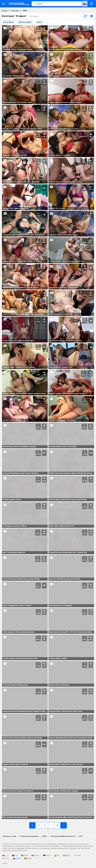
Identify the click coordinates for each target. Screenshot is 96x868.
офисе (39, 22)
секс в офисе (8, 22)
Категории (15, 10)
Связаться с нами (9, 836)
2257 (81, 836)
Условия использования (29, 836)
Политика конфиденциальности (63, 836)
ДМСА (45, 836)
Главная (4, 10)
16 (57, 825)
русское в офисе (25, 22)
